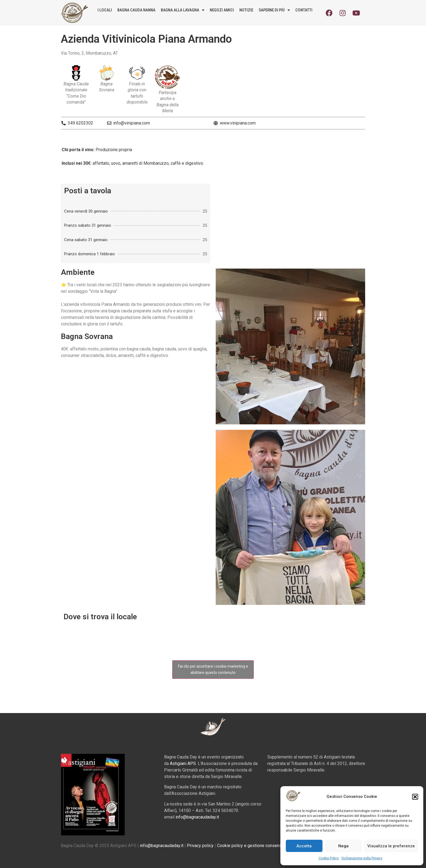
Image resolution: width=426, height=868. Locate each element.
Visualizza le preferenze (391, 846)
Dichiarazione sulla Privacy (362, 858)
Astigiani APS (183, 763)
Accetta (304, 846)
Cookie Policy (329, 858)
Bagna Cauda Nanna (136, 10)
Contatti (304, 10)
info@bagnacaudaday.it (197, 817)
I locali (105, 10)
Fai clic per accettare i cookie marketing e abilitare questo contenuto (213, 669)
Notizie (246, 10)
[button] (415, 797)
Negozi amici (222, 10)
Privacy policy (200, 846)
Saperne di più (274, 10)
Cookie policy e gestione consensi (250, 846)
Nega (343, 846)
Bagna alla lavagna (183, 10)
